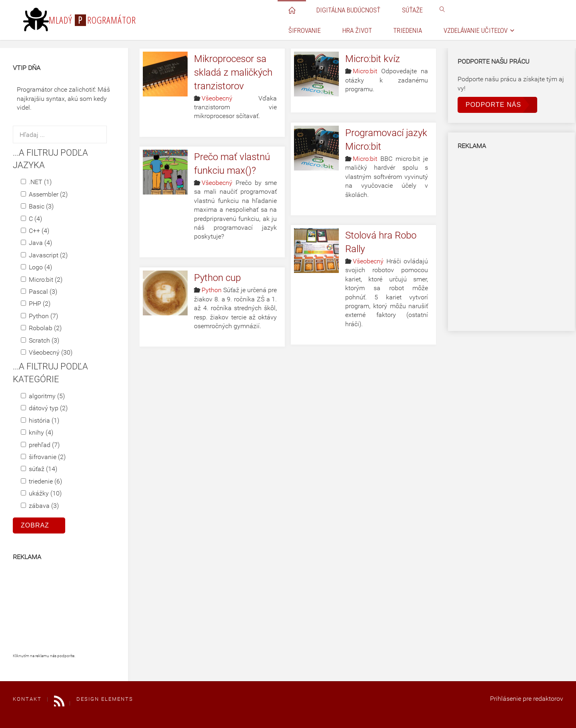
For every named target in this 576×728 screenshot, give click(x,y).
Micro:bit (365, 71)
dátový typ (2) (44, 408)
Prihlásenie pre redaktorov (527, 699)
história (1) (40, 420)
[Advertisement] (53, 610)
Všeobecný (217, 98)
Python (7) (39, 316)
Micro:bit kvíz (373, 59)
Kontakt (27, 699)
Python (212, 290)
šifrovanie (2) (43, 457)
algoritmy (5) (43, 396)
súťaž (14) (39, 469)
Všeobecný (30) (47, 352)
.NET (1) (36, 182)
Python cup (217, 278)
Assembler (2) (44, 194)
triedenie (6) (41, 481)
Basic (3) (37, 206)
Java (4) (36, 243)
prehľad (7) (40, 445)
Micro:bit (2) (42, 280)
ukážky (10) (41, 493)
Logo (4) (36, 267)
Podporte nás (493, 105)
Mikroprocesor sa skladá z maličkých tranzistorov (233, 72)
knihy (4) (37, 432)
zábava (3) (40, 506)
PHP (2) (36, 304)
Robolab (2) (41, 328)
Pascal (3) (39, 292)
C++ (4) (35, 231)
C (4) (31, 219)
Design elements (105, 699)
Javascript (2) (44, 255)
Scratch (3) (40, 340)
